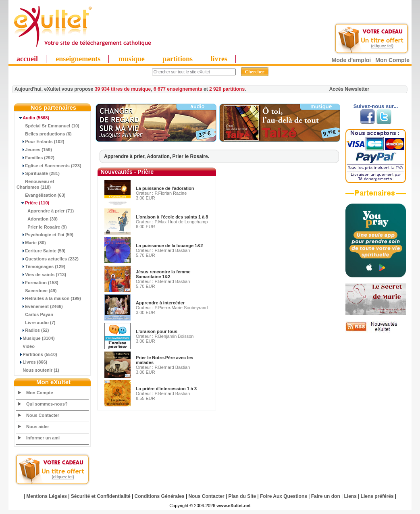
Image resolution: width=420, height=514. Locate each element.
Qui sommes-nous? (47, 404)
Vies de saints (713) (41, 275)
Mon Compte (392, 60)
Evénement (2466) (40, 306)
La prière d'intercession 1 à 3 (166, 389)
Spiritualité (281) (38, 173)
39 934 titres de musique (123, 89)
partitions (178, 59)
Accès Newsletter (349, 89)
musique (132, 59)
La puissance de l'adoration (165, 188)
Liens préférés (377, 496)
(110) (33, 203)
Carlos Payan (35, 314)
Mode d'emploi (351, 60)
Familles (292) (35, 158)
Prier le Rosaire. (191, 156)
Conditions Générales (160, 496)
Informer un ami (43, 438)
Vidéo (26, 346)
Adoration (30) (37, 219)
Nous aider (38, 427)
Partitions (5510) (37, 354)
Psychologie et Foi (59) (45, 235)
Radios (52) (33, 330)
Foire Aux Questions (284, 496)
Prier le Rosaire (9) (42, 227)
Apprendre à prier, (125, 156)
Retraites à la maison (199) (49, 298)
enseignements (78, 59)
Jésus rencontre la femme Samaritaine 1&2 (163, 274)
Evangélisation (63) (41, 195)
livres (219, 59)
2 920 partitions (227, 89)
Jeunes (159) (34, 150)
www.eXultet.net (234, 506)
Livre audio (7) (36, 323)
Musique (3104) (36, 338)
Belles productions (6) (44, 134)
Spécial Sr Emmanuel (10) (48, 126)
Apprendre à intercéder (160, 303)
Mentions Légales (47, 496)
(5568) (33, 118)
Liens (350, 496)
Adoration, (159, 156)
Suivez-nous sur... (376, 106)
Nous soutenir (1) (38, 370)
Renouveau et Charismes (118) (35, 184)
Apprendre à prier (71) (45, 211)
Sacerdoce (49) (37, 291)
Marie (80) (31, 243)
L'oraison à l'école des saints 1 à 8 (172, 217)
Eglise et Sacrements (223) (49, 166)
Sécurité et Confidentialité (101, 496)
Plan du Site (242, 496)
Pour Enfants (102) (40, 142)
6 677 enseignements (178, 89)
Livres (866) (32, 362)
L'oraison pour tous (157, 331)
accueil (27, 59)
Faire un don (326, 496)
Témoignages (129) (41, 266)
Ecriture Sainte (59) (41, 251)
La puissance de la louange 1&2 (169, 246)
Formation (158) (37, 283)
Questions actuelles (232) (48, 259)
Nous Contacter (43, 415)
